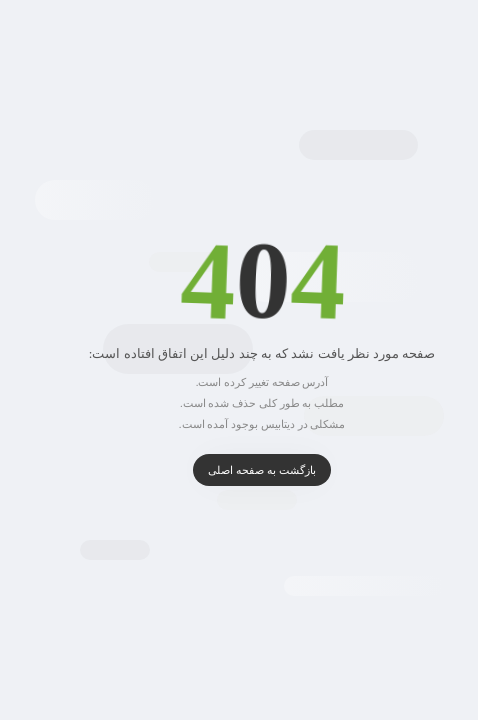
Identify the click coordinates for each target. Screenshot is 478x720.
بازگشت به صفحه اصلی (238, 470)
